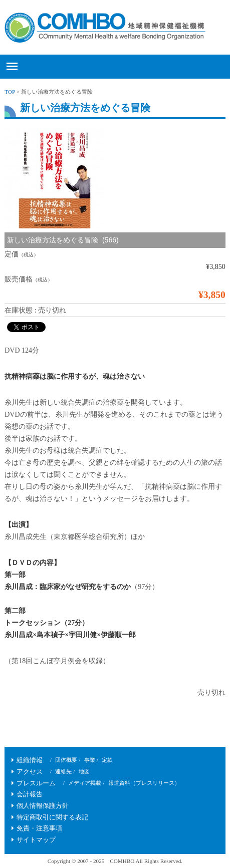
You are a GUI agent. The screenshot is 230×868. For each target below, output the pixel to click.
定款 (107, 760)
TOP (10, 92)
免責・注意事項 (39, 828)
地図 (84, 771)
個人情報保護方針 (43, 806)
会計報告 (30, 794)
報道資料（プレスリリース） (144, 783)
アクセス (30, 772)
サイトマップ (36, 840)
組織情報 (30, 760)
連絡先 (63, 771)
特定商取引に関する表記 (52, 817)
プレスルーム (36, 783)
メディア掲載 (85, 783)
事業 (90, 760)
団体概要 (66, 760)
